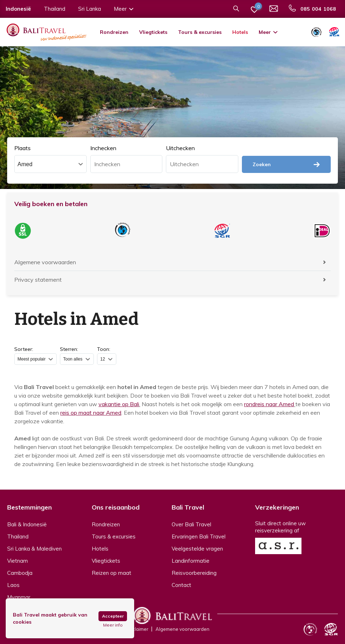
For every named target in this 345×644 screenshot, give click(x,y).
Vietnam (17, 561)
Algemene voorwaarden (45, 262)
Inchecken (103, 148)
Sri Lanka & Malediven (34, 549)
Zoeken (286, 164)
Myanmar (19, 597)
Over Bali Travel (191, 524)
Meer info (113, 625)
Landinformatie (191, 561)
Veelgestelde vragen (197, 549)
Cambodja (20, 573)
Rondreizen (114, 32)
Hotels (240, 32)
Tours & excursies (200, 32)
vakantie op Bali (119, 404)
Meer (269, 32)
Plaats (22, 148)
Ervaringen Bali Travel (199, 536)
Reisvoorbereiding (194, 573)
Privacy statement (38, 280)
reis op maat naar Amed (91, 413)
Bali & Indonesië (27, 524)
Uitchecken (180, 148)
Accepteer (113, 616)
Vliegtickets (153, 32)
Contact (181, 585)
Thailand (18, 536)
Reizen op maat (111, 573)
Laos (13, 585)
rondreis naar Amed (269, 404)
